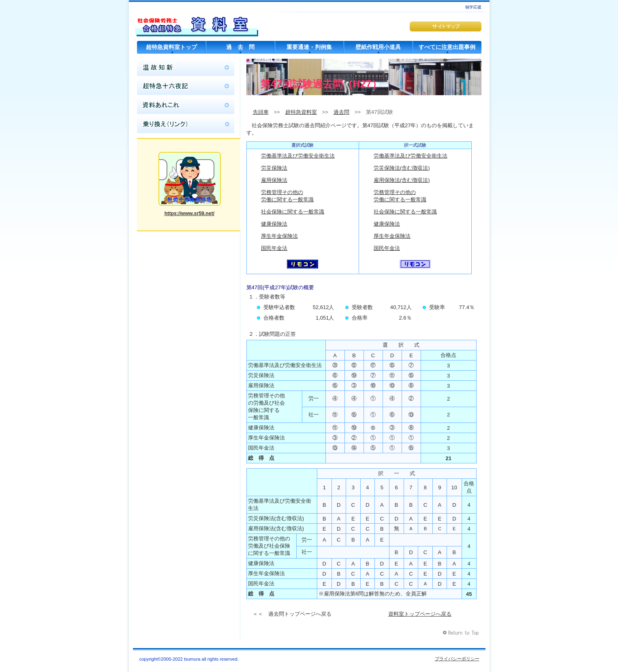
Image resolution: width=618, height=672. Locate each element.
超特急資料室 (197, 22)
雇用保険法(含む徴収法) (402, 180)
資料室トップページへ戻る (420, 614)
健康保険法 (274, 224)
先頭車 (261, 112)
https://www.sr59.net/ (189, 213)
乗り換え (186, 125)
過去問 (341, 112)
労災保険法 (274, 168)
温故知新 (186, 68)
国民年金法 (274, 248)
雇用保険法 (274, 180)
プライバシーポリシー (457, 659)
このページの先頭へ (462, 633)
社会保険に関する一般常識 (293, 212)
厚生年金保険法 (279, 236)
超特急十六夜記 (186, 87)
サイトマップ (446, 27)
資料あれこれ (186, 106)
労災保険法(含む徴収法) (402, 168)
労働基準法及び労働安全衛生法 (298, 156)
